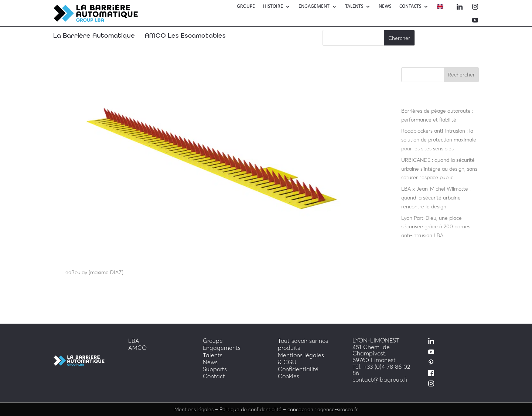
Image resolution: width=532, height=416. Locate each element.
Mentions (194, 409)
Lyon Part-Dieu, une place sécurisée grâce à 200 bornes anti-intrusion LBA (436, 227)
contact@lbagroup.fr (380, 379)
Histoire (273, 7)
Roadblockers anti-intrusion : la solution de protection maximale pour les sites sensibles (439, 139)
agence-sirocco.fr (338, 409)
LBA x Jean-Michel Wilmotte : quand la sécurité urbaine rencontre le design (436, 197)
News (385, 7)
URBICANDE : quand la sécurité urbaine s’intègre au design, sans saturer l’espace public (439, 169)
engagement (314, 7)
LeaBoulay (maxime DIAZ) (93, 272)
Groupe (246, 7)
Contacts (410, 7)
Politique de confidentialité (250, 409)
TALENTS (354, 7)
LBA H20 (72, 259)
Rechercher (461, 74)
